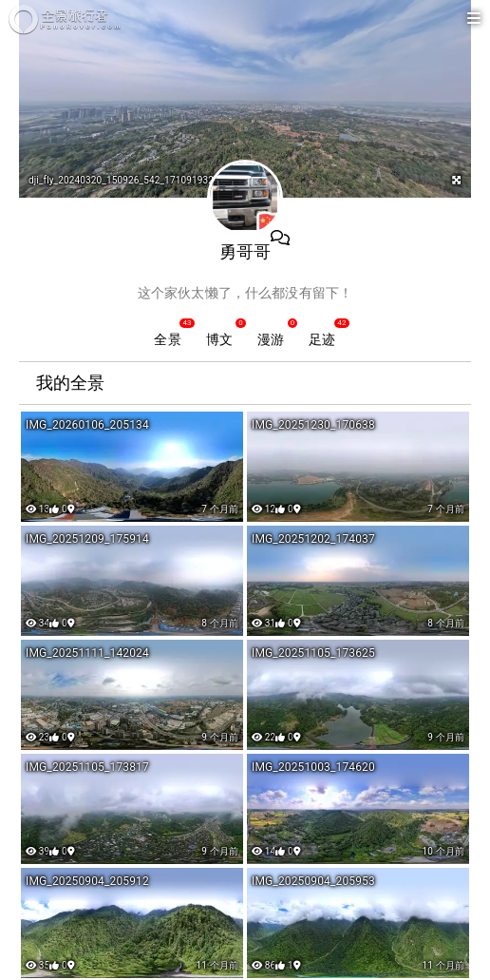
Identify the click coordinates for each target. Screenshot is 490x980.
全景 (167, 339)
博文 (219, 339)
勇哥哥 (245, 251)
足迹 (322, 339)
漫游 (271, 339)
